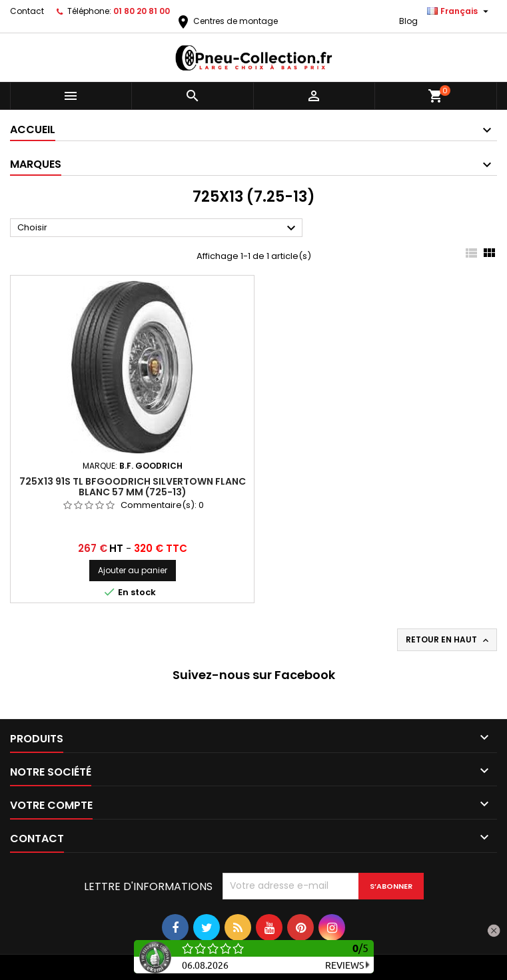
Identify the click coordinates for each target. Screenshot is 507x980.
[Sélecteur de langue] (459, 11)
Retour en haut (448, 640)
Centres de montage (227, 21)
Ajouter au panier (133, 570)
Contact (27, 11)
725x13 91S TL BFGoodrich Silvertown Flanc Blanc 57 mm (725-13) (133, 487)
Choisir (158, 228)
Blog (408, 21)
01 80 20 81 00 (142, 11)
